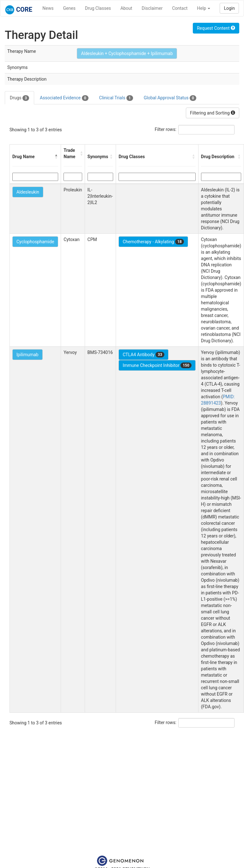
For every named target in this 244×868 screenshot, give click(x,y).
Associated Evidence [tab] (64, 98)
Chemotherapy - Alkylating (153, 242)
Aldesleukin (28, 192)
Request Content (216, 28)
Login (229, 8)
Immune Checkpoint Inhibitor (157, 365)
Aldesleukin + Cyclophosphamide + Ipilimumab (127, 53)
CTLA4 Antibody (143, 355)
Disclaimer (152, 8)
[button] (56, 157)
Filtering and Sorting (213, 113)
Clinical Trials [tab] (116, 98)
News (48, 8)
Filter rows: (166, 129)
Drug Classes (98, 8)
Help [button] (204, 8)
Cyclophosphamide (35, 242)
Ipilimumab (27, 355)
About (126, 8)
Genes (69, 8)
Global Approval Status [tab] (170, 98)
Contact (180, 8)
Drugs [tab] (19, 98)
